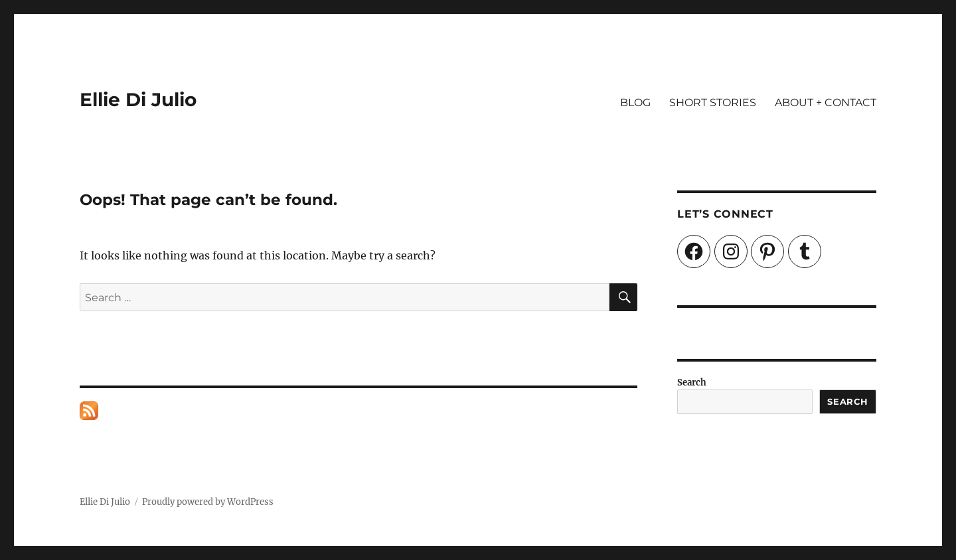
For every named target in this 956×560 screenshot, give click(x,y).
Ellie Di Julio (138, 100)
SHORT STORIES (713, 103)
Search (692, 383)
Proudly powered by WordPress (208, 502)
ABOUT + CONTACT (826, 103)
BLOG (635, 103)
